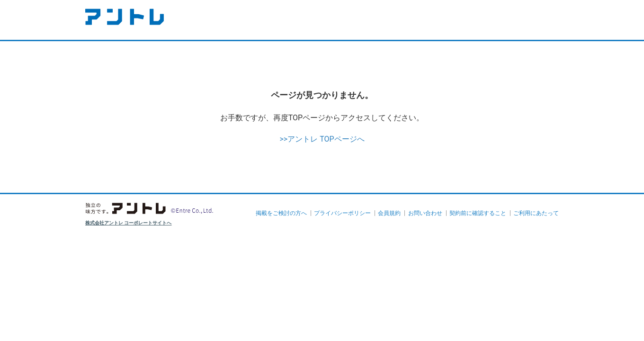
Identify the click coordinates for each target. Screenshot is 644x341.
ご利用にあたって (536, 213)
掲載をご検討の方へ (281, 213)
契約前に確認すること (478, 213)
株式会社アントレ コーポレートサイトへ (129, 223)
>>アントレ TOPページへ (322, 139)
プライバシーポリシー (342, 213)
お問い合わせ (425, 213)
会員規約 (389, 213)
